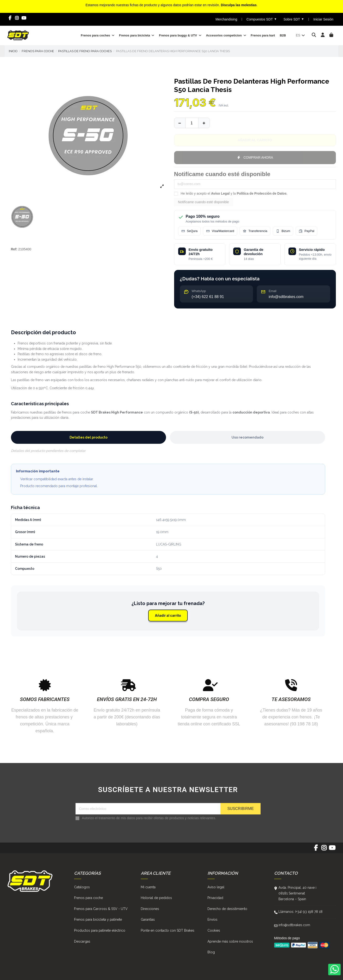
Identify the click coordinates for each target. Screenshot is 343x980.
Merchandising (226, 19)
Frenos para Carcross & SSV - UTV (101, 909)
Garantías (148, 919)
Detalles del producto (88, 437)
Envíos (212, 919)
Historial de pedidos (156, 898)
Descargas (82, 941)
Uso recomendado (247, 437)
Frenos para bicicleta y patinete (98, 919)
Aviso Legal (220, 193)
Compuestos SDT (262, 19)
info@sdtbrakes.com (294, 925)
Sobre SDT (294, 19)
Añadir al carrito (168, 615)
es (301, 35)
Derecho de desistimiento (227, 909)
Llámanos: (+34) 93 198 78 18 (300, 912)
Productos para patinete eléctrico (100, 930)
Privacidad (215, 898)
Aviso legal (216, 887)
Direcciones (150, 909)
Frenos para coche (88, 898)
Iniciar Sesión (323, 19)
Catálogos (82, 887)
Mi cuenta (148, 887)
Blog (211, 952)
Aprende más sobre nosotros (230, 941)
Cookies (214, 930)
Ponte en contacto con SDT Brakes (168, 930)
